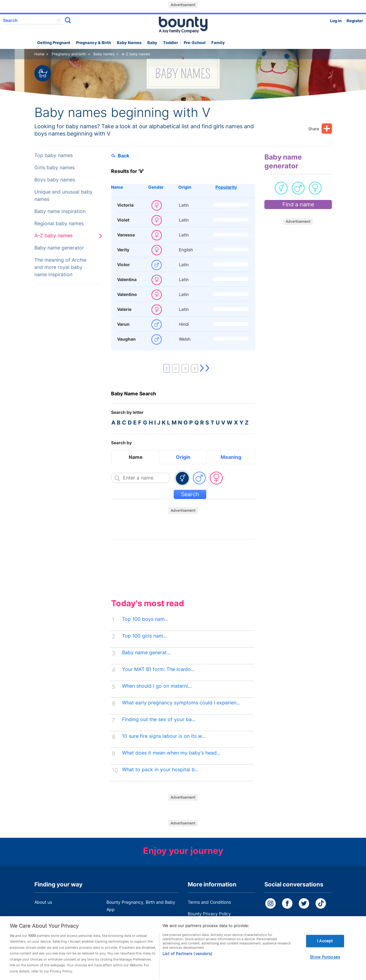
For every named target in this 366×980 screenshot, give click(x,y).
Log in (336, 21)
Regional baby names (59, 224)
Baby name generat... (146, 653)
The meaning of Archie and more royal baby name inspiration (60, 267)
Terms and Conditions (209, 902)
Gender (156, 187)
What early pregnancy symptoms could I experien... (181, 703)
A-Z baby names (53, 236)
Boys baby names (55, 180)
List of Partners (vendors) (187, 961)
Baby (152, 43)
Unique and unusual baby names (63, 196)
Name (117, 187)
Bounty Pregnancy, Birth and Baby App (141, 906)
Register (355, 21)
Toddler (171, 43)
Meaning (231, 457)
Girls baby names (54, 168)
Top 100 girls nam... (144, 636)
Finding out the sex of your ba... (159, 719)
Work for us (46, 921)
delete (59, 20)
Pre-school (195, 43)
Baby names (129, 43)
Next (202, 368)
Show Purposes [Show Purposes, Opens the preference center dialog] (325, 964)
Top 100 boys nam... (145, 619)
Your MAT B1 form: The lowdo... (158, 669)
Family (218, 43)
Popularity (226, 187)
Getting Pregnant (54, 43)
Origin (185, 187)
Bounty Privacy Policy (209, 914)
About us (43, 902)
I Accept (325, 948)
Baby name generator (59, 248)
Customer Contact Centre (132, 921)
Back (120, 156)
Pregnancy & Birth (94, 43)
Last (207, 368)
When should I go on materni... (157, 686)
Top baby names (54, 155)
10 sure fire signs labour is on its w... (164, 736)
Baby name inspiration (60, 211)
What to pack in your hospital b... (160, 770)
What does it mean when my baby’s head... (171, 753)
